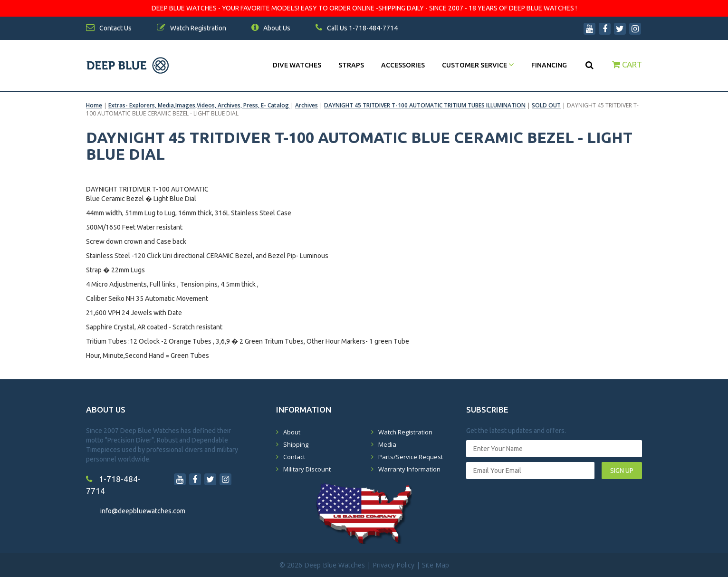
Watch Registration (405, 432)
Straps (351, 65)
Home (94, 105)
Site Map (436, 565)
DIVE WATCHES (297, 65)
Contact (294, 457)
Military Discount (307, 469)
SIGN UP (622, 471)
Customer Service (478, 65)
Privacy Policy (393, 565)
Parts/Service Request (411, 457)
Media (387, 444)
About (292, 432)
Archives (307, 105)
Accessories (403, 65)
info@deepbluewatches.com (143, 511)
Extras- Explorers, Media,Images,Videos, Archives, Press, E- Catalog (199, 105)
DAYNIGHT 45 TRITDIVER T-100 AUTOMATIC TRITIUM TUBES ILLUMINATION (425, 105)
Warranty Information (409, 469)
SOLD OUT (546, 105)
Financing (549, 65)
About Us (271, 28)
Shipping (296, 444)
